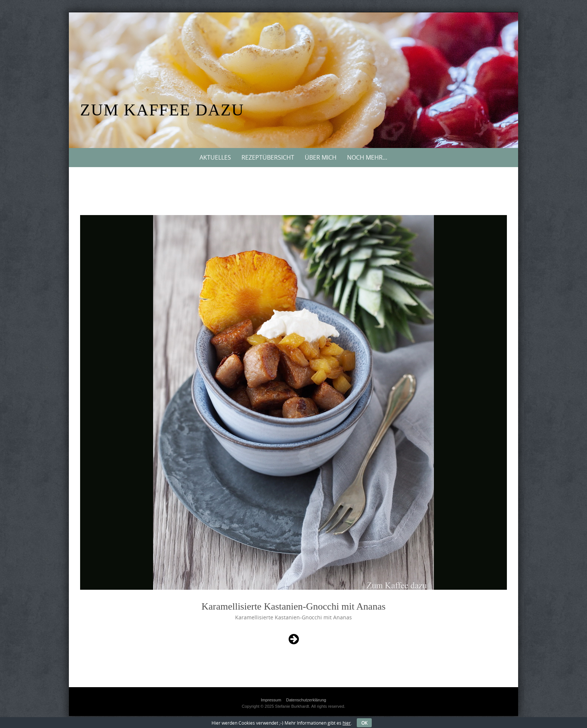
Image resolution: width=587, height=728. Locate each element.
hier (347, 723)
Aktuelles (215, 157)
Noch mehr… (367, 157)
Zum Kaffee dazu (162, 110)
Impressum (271, 700)
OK (364, 723)
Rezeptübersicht (268, 157)
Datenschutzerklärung (306, 700)
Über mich (321, 157)
